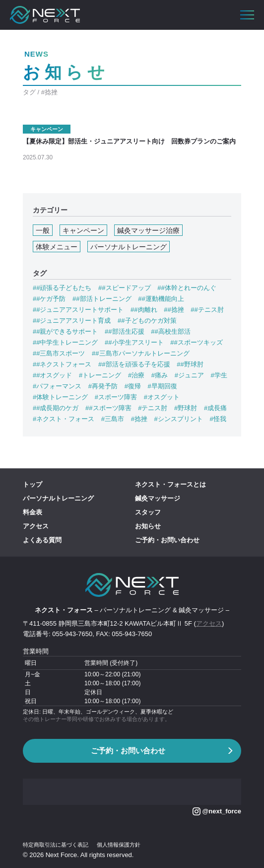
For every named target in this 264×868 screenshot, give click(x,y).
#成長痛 (215, 408)
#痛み (160, 375)
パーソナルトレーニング (129, 247)
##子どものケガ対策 (147, 321)
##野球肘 (190, 364)
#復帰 (133, 386)
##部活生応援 (124, 331)
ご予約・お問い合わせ (167, 540)
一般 (43, 230)
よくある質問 (42, 540)
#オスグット (162, 397)
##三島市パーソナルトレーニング (140, 353)
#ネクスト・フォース (64, 419)
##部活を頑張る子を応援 (134, 364)
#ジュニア (189, 375)
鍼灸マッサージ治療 (148, 230)
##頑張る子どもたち (62, 288)
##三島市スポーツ (59, 353)
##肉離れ (144, 310)
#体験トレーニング (60, 397)
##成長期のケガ (56, 408)
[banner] (45, 15)
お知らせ (148, 526)
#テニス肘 (153, 408)
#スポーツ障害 (116, 397)
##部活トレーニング (102, 299)
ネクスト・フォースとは (170, 484)
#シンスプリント (179, 419)
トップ (33, 484)
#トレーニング (100, 375)
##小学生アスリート (134, 342)
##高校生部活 (170, 331)
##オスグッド (52, 375)
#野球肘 (186, 408)
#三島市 (113, 419)
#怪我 (218, 419)
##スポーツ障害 (108, 408)
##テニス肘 (207, 310)
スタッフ (148, 512)
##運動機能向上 (161, 299)
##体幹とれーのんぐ (187, 288)
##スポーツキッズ (196, 342)
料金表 (33, 512)
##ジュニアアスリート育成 (72, 321)
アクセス (36, 526)
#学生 (219, 375)
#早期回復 (163, 386)
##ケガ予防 (49, 299)
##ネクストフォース (62, 364)
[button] (247, 15)
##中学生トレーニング (65, 342)
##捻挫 (174, 310)
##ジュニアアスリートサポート (78, 310)
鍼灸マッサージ (158, 498)
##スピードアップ (124, 288)
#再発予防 (103, 386)
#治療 (136, 375)
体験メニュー (57, 247)
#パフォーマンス (57, 386)
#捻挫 (139, 419)
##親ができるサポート (65, 331)
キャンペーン (83, 230)
